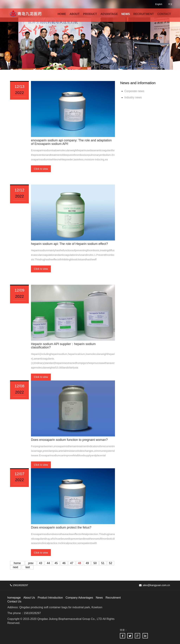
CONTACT (164, 14)
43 (41, 563)
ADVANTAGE (109, 14)
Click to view (41, 169)
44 (48, 563)
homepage (14, 598)
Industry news (133, 97)
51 (103, 563)
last (28, 567)
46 (64, 563)
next (15, 567)
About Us (29, 598)
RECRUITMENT (144, 14)
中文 (170, 4)
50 (95, 563)
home (17, 563)
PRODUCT (90, 14)
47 (72, 563)
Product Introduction (50, 598)
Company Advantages (79, 598)
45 (56, 563)
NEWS (126, 14)
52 (111, 563)
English (159, 4)
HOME (62, 14)
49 (87, 563)
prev (31, 563)
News (99, 598)
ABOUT (75, 14)
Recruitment (113, 598)
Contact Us (14, 601)
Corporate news (134, 91)
